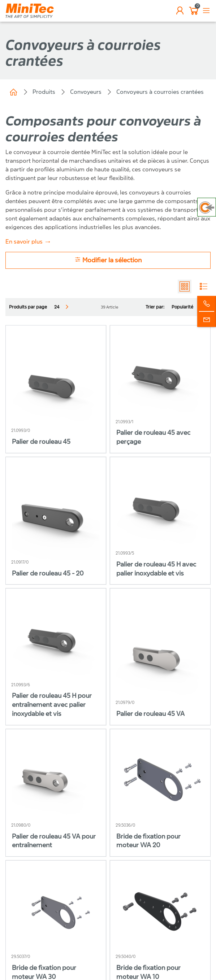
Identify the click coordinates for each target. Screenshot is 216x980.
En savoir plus (24, 242)
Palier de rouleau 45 (41, 442)
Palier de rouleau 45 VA (150, 714)
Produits (44, 92)
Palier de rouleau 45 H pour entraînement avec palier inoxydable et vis (52, 705)
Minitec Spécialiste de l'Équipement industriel (13, 92)
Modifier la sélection (108, 260)
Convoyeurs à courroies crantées (160, 92)
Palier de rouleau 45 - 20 (48, 574)
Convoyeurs (86, 92)
